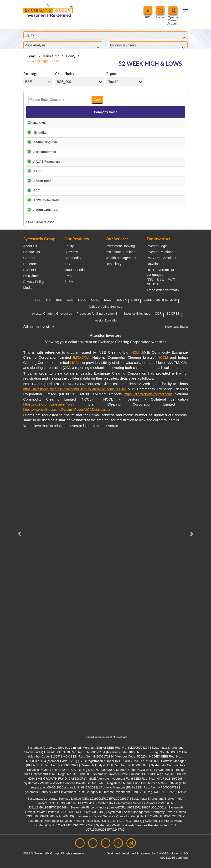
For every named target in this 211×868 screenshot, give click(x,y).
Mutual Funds (75, 270)
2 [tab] (84, 732)
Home (31, 56)
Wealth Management (121, 258)
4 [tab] (98, 732)
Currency (71, 252)
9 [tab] (134, 732)
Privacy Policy (34, 282)
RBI (49, 300)
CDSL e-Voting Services (160, 300)
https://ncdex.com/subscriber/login (49, 404)
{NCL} (135, 352)
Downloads (155, 264)
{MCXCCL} (81, 357)
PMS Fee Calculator (162, 258)
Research (31, 264)
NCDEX (152, 284)
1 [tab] (77, 732)
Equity (71, 56)
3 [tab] (91, 732)
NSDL (82, 300)
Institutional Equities (121, 252)
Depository (114, 264)
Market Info (51, 56)
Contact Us (32, 252)
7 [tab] (120, 732)
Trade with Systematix (163, 290)
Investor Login (157, 246)
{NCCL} (162, 357)
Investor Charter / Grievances (52, 314)
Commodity (73, 258)
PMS (68, 276)
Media (28, 288)
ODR (158, 314)
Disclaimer (31, 276)
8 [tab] (127, 732)
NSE (150, 279)
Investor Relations (160, 252)
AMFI (135, 300)
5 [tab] (106, 732)
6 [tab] (113, 732)
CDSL (95, 300)
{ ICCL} (75, 363)
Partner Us (31, 270)
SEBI (38, 300)
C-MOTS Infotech (168, 853)
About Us (30, 246)
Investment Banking (120, 246)
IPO (67, 264)
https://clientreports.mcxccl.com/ (148, 394)
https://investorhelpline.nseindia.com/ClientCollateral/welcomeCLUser (75, 389)
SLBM (69, 282)
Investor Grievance (137, 314)
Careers (29, 258)
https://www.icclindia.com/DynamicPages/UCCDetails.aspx (67, 410)
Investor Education (106, 320)
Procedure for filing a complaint (98, 314)
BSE (160, 279)
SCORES (173, 314)
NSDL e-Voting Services (105, 307)
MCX (171, 279)
